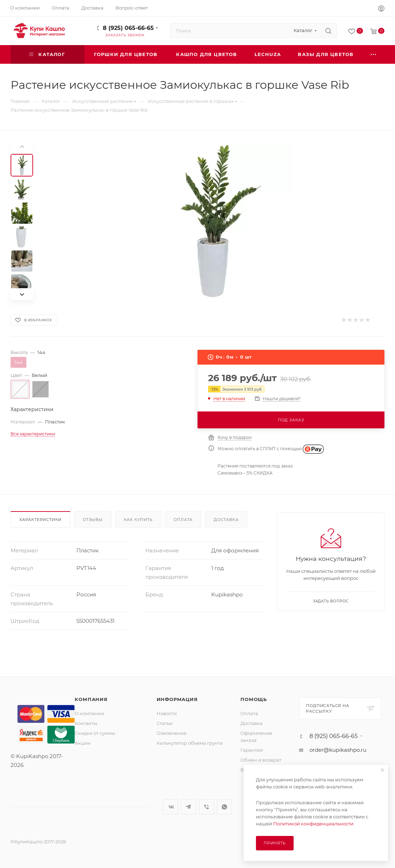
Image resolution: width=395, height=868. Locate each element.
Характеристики (40, 520)
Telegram (189, 807)
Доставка (226, 520)
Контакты (86, 723)
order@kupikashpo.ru (338, 750)
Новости (167, 713)
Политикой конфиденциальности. (314, 824)
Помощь (254, 699)
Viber (206, 807)
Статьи (165, 723)
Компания (91, 699)
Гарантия (252, 750)
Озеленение (172, 733)
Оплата (183, 520)
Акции (83, 743)
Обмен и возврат (261, 760)
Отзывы (93, 520)
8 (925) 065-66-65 (128, 28)
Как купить (138, 520)
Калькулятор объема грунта (190, 743)
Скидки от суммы (95, 733)
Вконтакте (171, 807)
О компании (89, 713)
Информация (177, 699)
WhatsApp (224, 807)
